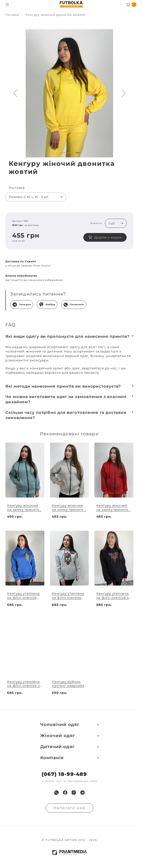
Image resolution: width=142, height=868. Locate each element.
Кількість (96, 223)
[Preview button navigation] (15, 93)
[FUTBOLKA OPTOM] (71, 4)
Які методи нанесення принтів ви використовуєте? (63, 386)
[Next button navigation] (123, 93)
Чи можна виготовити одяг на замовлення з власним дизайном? (66, 399)
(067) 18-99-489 (64, 774)
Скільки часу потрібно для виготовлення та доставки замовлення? (66, 415)
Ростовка (17, 188)
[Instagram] (74, 793)
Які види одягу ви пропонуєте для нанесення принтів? (67, 336)
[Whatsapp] (56, 793)
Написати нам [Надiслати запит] (69, 808)
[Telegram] (82, 793)
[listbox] (36, 197)
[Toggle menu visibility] (7, 4)
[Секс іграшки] (12, 15)
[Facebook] (65, 793)
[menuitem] (56, 793)
